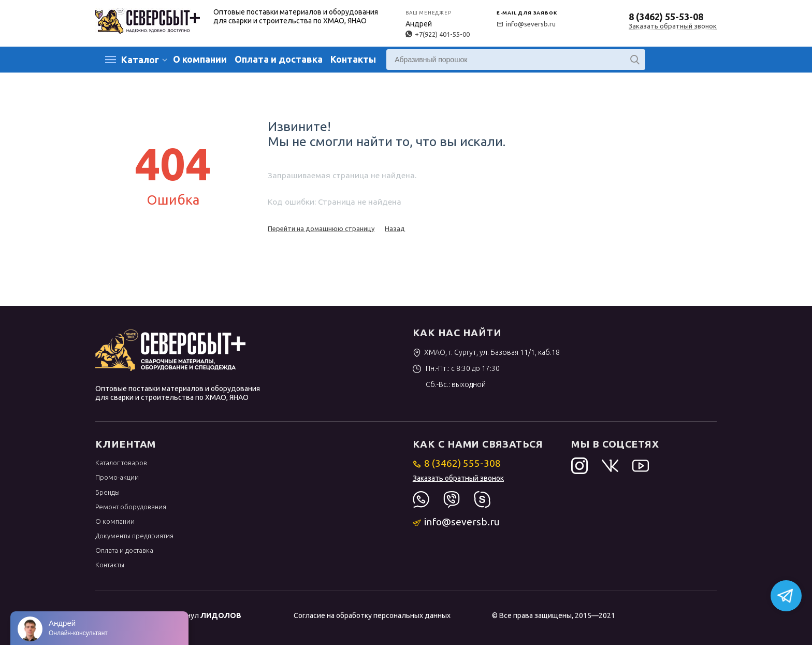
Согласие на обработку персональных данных (372, 615)
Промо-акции (117, 477)
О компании (200, 59)
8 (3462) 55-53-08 (666, 17)
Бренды (107, 492)
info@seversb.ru (526, 24)
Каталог (140, 60)
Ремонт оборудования (131, 507)
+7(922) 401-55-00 (438, 34)
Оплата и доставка (279, 59)
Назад (395, 228)
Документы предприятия (134, 536)
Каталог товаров (121, 463)
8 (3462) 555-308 (457, 463)
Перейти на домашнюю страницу (321, 228)
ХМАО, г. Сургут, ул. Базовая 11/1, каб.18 (487, 352)
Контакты (353, 59)
